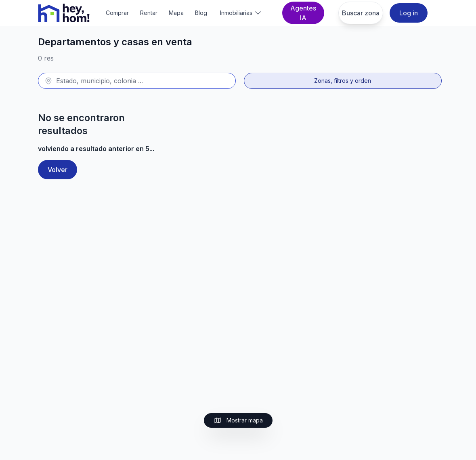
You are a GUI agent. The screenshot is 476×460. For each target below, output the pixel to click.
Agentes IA (303, 13)
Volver (58, 170)
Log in (409, 13)
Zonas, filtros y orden (343, 81)
